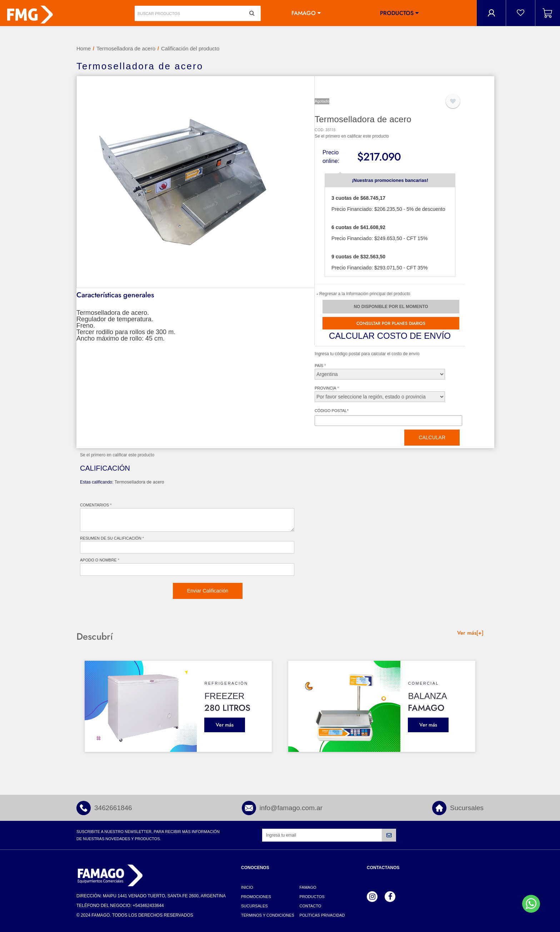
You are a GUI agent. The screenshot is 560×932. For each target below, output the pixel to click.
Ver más (225, 725)
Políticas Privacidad (322, 915)
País (319, 366)
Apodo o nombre (98, 560)
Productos (397, 13)
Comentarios (94, 505)
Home (84, 48)
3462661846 (113, 808)
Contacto (311, 906)
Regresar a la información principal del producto (363, 294)
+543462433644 (148, 906)
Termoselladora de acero (126, 48)
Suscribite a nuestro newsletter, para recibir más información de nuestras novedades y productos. (148, 835)
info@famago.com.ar (291, 808)
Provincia (326, 388)
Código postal (332, 411)
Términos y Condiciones (268, 915)
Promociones (256, 897)
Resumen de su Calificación (111, 538)
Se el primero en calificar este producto (352, 136)
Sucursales (467, 808)
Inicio (247, 887)
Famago (304, 13)
